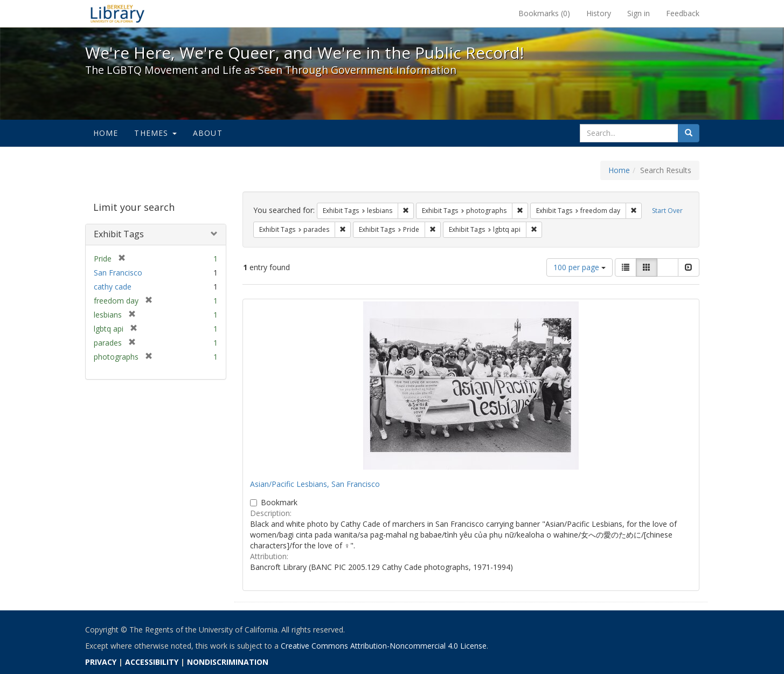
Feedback (683, 13)
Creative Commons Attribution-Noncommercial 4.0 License (384, 646)
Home (106, 133)
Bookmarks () (544, 13)
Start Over (667, 211)
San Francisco (118, 273)
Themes (155, 133)
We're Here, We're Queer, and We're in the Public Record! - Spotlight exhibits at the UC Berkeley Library (117, 13)
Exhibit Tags (119, 234)
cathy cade (113, 287)
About (208, 133)
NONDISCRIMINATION (228, 662)
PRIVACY (101, 662)
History (599, 13)
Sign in (639, 13)
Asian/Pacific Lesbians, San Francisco (315, 484)
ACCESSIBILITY (152, 662)
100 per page (580, 267)
